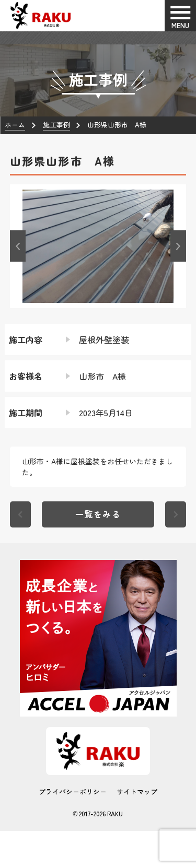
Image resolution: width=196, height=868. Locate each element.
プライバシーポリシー (73, 791)
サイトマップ (137, 791)
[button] (18, 246)
